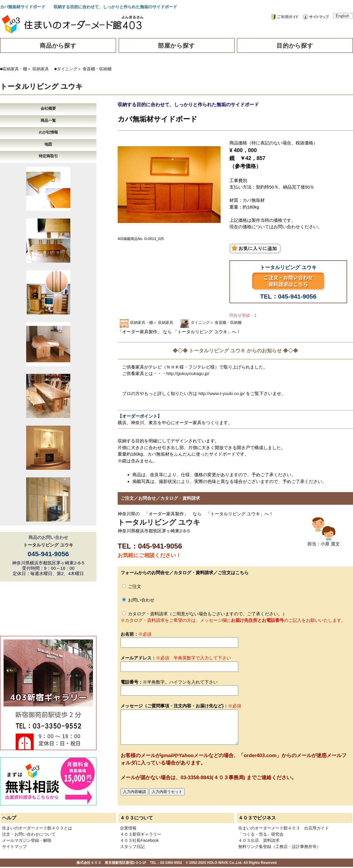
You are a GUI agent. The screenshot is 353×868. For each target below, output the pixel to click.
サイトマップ (14, 847)
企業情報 (128, 828)
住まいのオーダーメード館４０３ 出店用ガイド (284, 828)
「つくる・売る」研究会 (261, 834)
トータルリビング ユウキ (41, 86)
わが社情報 (48, 132)
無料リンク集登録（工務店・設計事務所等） (279, 847)
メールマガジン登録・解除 (27, 840)
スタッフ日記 (132, 847)
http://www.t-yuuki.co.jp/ (222, 393)
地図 (48, 144)
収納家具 (41, 69)
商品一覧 (48, 120)
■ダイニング (66, 69)
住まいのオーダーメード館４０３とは (37, 828)
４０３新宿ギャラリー (141, 834)
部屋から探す (176, 46)
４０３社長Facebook (139, 840)
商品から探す (58, 46)
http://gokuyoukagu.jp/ (188, 373)
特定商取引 (48, 156)
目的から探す (295, 46)
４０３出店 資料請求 (259, 840)
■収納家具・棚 (14, 69)
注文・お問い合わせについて (29, 834)
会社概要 (48, 108)
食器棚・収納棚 (97, 69)
